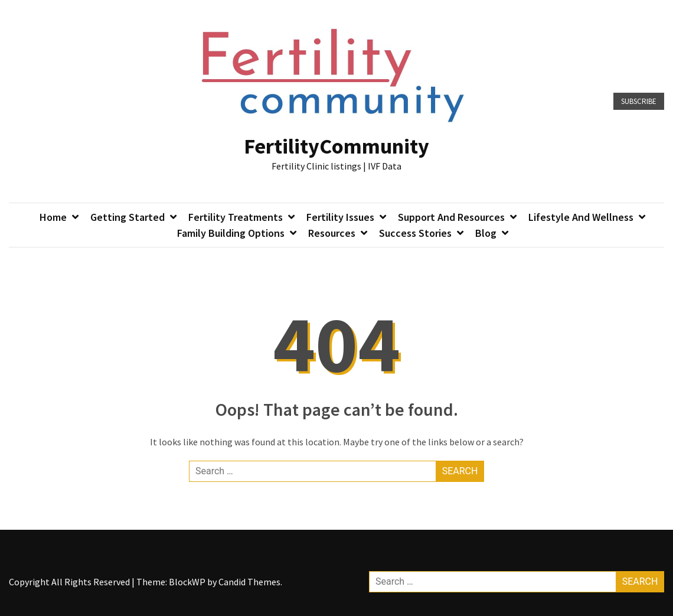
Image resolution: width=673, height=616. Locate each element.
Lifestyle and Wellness (581, 217)
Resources (332, 233)
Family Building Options (231, 233)
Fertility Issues (340, 217)
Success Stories (415, 233)
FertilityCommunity (336, 146)
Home (53, 217)
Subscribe (639, 101)
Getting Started (128, 217)
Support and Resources (451, 217)
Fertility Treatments (236, 217)
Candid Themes (249, 582)
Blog (486, 233)
